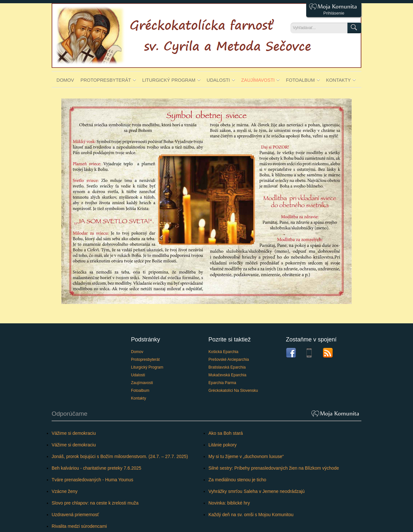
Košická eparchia (223, 352)
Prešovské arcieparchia (229, 360)
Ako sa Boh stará (226, 433)
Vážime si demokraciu (74, 433)
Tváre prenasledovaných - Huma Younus (92, 480)
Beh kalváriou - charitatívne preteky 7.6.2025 (96, 468)
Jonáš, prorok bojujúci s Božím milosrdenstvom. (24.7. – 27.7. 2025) (120, 456)
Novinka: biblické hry (229, 503)
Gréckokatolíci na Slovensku (233, 391)
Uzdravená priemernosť (75, 515)
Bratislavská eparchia (227, 367)
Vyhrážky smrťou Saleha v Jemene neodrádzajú (257, 491)
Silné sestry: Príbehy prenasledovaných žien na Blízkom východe (274, 468)
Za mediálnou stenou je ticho (237, 480)
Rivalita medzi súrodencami (79, 526)
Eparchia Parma (222, 383)
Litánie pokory (222, 445)
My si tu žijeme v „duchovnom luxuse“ (246, 456)
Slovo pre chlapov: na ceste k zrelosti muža (95, 503)
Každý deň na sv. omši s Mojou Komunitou (251, 515)
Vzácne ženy (65, 491)
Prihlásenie (334, 13)
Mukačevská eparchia (227, 375)
